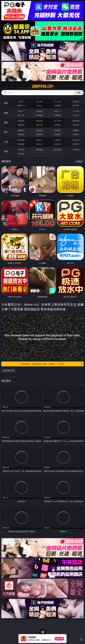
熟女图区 (58, 134)
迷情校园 (21, 144)
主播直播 (58, 115)
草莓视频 (39, 150)
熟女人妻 (21, 115)
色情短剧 (21, 154)
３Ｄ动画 (76, 111)
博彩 (6, 103)
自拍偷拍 (39, 111)
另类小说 (39, 144)
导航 (6, 151)
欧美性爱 (76, 121)
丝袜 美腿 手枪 (8, 370)
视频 (6, 113)
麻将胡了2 (21, 106)
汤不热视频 (58, 150)
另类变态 (76, 125)
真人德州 (39, 101)
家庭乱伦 (39, 140)
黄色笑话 (58, 144)
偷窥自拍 (21, 130)
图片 (6, 132)
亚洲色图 (39, 130)
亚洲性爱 (21, 121)
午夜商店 (21, 150)
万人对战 (58, 101)
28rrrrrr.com (42, 86)
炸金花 (39, 106)
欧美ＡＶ (58, 111)
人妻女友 (58, 140)
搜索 (79, 93)
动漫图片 (76, 130)
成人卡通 (58, 121)
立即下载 (59, 639)
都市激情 (21, 140)
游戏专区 (76, 101)
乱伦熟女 (58, 125)
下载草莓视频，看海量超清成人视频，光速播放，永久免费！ (51, 364)
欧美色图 (58, 130)
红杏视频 (76, 150)
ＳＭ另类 (76, 115)
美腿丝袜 (21, 134)
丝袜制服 (39, 115)
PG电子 (21, 101)
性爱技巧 (76, 144)
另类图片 (76, 134)
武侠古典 (76, 140)
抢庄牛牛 (76, 106)
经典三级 (39, 125)
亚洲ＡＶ (21, 111)
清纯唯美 (39, 134)
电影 (6, 122)
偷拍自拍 (39, 121)
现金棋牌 (58, 106)
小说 (6, 142)
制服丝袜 (21, 125)
